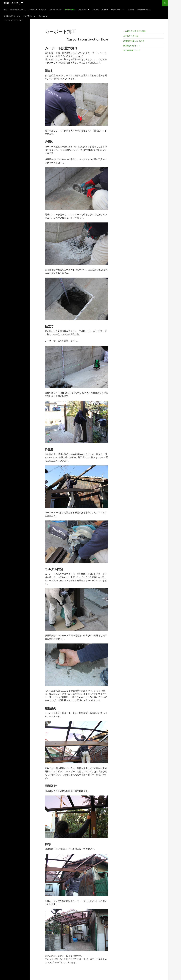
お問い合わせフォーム (18, 10)
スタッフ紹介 (83, 10)
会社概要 (105, 10)
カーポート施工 (70, 10)
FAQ (5, 10)
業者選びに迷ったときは (12, 16)
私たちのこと (43, 16)
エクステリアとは (55, 10)
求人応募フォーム (29, 16)
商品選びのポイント (118, 10)
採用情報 (131, 10)
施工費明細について (144, 10)
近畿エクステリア (14, 3)
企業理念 (96, 10)
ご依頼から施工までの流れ (37, 10)
